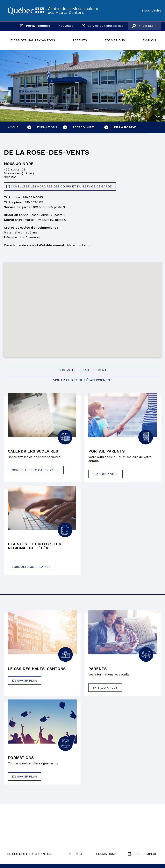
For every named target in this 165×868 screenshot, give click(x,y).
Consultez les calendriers (36, 470)
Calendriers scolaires (33, 451)
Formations (115, 40)
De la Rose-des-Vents (131, 127)
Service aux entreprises (105, 26)
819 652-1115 (34, 202)
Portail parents (107, 451)
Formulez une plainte (31, 567)
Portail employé (38, 26)
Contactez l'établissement (83, 370)
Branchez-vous (105, 474)
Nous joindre (152, 10)
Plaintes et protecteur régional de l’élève (35, 546)
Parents (80, 40)
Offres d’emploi (142, 854)
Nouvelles (66, 26)
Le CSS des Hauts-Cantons (32, 40)
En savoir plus (25, 680)
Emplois (149, 40)
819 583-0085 (33, 197)
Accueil (15, 127)
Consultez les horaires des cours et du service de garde (61, 186)
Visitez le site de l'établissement (83, 380)
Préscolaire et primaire (90, 127)
